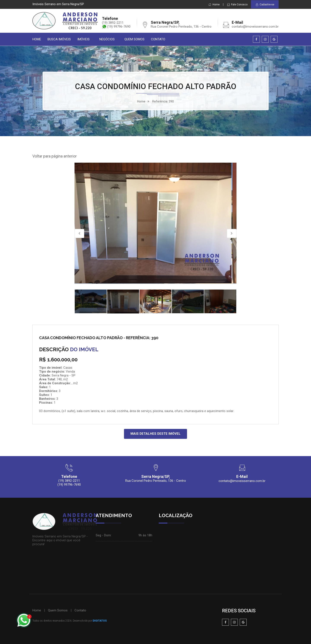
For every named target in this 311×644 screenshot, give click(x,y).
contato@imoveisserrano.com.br (255, 27)
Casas (68, 368)
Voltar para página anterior (55, 156)
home (141, 101)
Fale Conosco (237, 5)
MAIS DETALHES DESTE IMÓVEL (155, 434)
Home (214, 5)
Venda (70, 372)
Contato (80, 610)
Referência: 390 (163, 101)
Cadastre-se (265, 5)
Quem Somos (58, 610)
